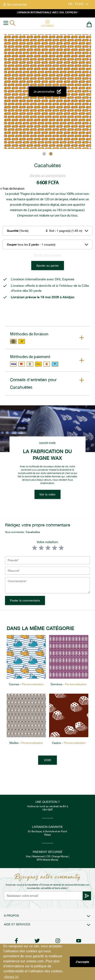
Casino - (69, 743)
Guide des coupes (47, 255)
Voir (47, 760)
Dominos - (69, 684)
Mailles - (26, 743)
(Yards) (18, 231)
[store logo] (47, 23)
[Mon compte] (15, 5)
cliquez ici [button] (11, 977)
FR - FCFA (79, 4)
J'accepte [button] (82, 962)
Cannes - (26, 684)
